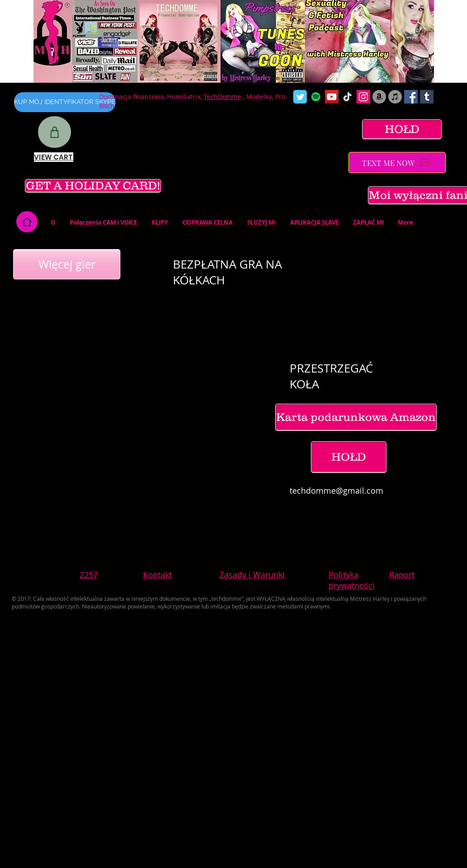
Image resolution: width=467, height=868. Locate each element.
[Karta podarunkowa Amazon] (356, 417)
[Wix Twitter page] (300, 97)
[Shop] (55, 132)
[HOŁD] (402, 129)
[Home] (27, 222)
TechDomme (222, 97)
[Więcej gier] (67, 264)
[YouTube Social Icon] (332, 97)
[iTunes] (395, 97)
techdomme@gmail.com (336, 491)
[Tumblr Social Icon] (427, 97)
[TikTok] (348, 97)
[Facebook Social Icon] (411, 97)
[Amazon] (379, 97)
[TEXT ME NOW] (397, 163)
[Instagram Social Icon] (363, 97)
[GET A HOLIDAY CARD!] (93, 186)
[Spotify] (316, 97)
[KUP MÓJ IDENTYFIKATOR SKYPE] (65, 102)
